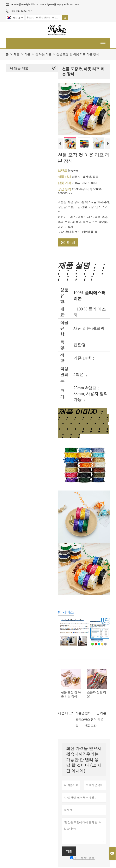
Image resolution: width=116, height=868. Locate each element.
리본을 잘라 (83, 716)
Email (67, 243)
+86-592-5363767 (21, 11)
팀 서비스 (65, 615)
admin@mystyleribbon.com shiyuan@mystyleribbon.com (45, 4)
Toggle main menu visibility (103, 42)
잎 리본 (101, 716)
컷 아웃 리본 (43, 54)
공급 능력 (64, 190)
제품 (17, 54)
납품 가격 (64, 183)
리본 (27, 54)
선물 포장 (90, 729)
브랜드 (62, 171)
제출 (68, 854)
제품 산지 (64, 177)
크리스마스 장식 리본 (89, 723)
